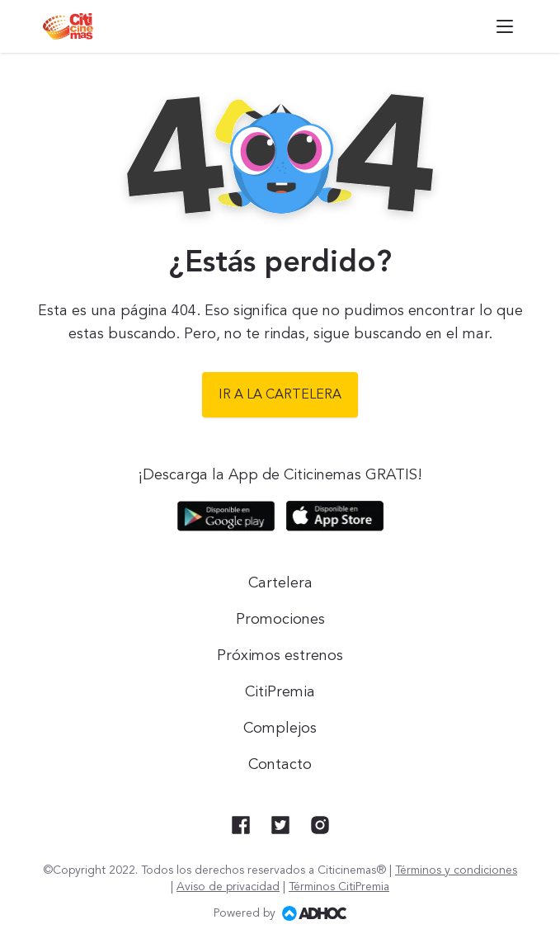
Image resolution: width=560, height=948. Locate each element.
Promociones (280, 620)
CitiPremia (280, 692)
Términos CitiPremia (339, 887)
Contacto (280, 765)
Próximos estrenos (280, 656)
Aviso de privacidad (228, 887)
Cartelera (280, 583)
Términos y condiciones (456, 870)
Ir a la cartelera (280, 395)
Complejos (280, 729)
